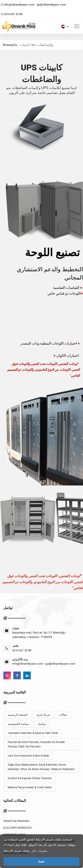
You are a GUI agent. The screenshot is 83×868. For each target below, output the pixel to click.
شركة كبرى (43, 715)
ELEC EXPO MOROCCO (17, 828)
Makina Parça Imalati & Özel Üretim (30, 787)
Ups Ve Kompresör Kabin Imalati (28, 756)
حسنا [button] (41, 861)
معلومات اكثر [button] (39, 851)
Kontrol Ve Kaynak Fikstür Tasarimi (30, 778)
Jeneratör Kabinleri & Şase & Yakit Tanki (33, 733)
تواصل (42, 724)
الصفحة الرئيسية (18, 715)
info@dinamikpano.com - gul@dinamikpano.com (33, 5)
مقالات (63, 715)
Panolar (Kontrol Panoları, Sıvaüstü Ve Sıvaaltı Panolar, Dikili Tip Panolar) (36, 744)
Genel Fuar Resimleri (16, 821)
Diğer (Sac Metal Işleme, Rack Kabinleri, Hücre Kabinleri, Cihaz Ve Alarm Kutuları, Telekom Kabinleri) (41, 767)
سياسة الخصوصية (18, 724)
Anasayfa (10, 45)
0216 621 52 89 (12, 14)
